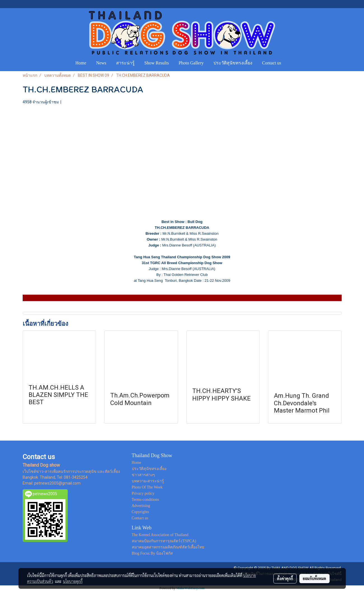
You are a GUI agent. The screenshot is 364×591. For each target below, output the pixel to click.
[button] (291, 63)
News (101, 63)
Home (81, 63)
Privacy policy (143, 493)
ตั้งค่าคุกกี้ (285, 578)
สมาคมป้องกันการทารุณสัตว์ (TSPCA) (164, 541)
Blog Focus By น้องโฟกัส (152, 553)
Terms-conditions (145, 500)
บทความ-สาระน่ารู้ (148, 481)
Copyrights (140, 512)
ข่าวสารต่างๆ (143, 475)
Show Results (157, 63)
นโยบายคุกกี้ (73, 581)
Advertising (141, 506)
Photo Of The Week (147, 487)
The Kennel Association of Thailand (160, 535)
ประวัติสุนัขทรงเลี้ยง (233, 63)
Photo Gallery (191, 63)
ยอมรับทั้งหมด (314, 578)
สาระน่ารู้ (125, 63)
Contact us (272, 63)
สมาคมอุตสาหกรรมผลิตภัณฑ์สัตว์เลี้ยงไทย (168, 547)
